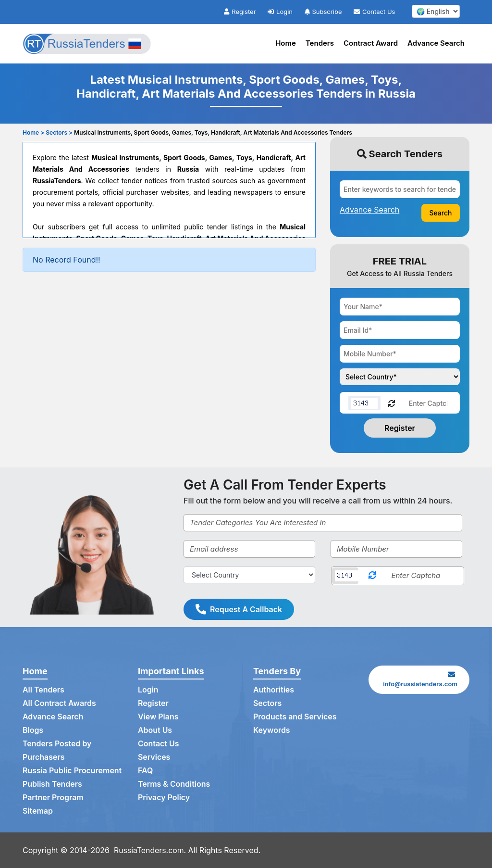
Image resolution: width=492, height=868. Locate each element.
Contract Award (371, 43)
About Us (155, 730)
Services (154, 757)
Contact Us (374, 12)
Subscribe (323, 12)
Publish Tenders (52, 784)
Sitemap (38, 811)
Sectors (268, 704)
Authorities (274, 690)
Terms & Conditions (174, 784)
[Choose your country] (400, 377)
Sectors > (59, 132)
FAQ (145, 771)
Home (286, 43)
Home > (33, 132)
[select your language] (436, 11)
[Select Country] (249, 575)
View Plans (158, 717)
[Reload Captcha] (392, 403)
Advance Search (436, 43)
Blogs (33, 730)
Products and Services (295, 717)
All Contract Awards (59, 704)
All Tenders (43, 690)
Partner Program (53, 798)
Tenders (320, 43)
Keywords (272, 730)
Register (240, 12)
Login (280, 12)
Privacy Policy (164, 798)
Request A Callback (239, 609)
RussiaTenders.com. (150, 850)
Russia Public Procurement (72, 771)
